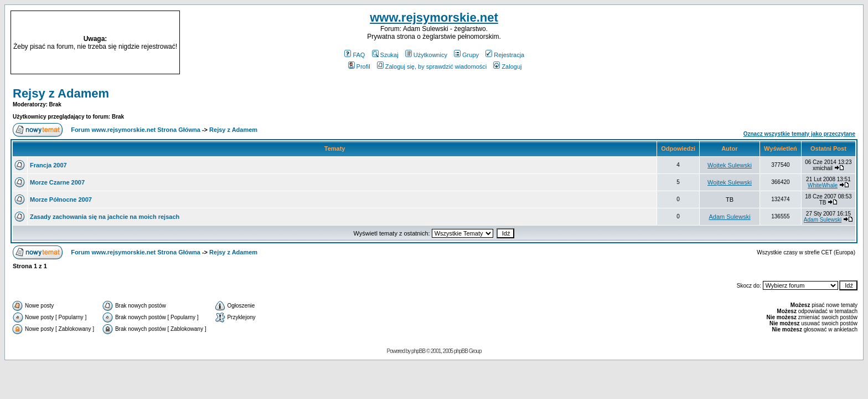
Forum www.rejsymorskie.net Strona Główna (136, 130)
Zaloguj (507, 66)
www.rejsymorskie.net (434, 17)
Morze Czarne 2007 (57, 182)
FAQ (355, 55)
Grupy (466, 55)
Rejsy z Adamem (61, 93)
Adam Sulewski (729, 217)
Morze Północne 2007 (61, 199)
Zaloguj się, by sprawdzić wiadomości (432, 66)
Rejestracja (505, 55)
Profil (359, 66)
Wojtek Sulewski (730, 165)
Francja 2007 (48, 165)
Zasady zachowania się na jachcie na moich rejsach (105, 217)
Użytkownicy (426, 55)
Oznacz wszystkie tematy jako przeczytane (799, 134)
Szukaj (385, 55)
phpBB (418, 351)
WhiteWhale (823, 185)
